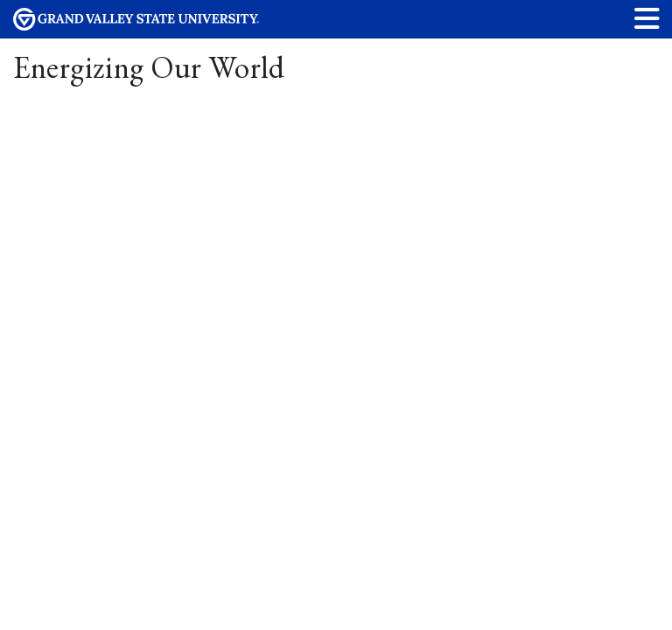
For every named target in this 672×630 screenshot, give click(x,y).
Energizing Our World (149, 67)
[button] (647, 18)
